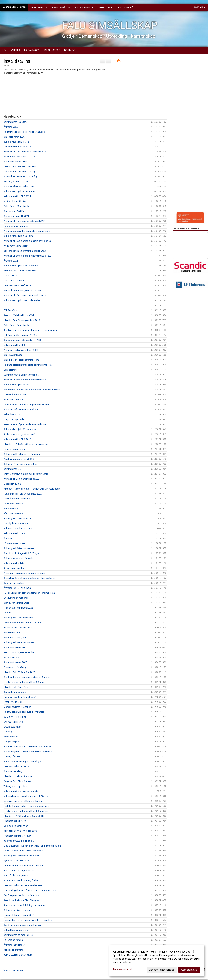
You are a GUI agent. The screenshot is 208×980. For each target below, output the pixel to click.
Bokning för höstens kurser (17, 910)
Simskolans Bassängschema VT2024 (22, 290)
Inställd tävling (17, 61)
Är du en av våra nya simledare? (20, 434)
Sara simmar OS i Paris (15, 211)
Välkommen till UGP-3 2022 (17, 439)
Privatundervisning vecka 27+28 (19, 157)
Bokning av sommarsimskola (18, 558)
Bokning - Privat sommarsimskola (21, 464)
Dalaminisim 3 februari (15, 281)
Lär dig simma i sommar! (16, 226)
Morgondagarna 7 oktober (17, 707)
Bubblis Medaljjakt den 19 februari (21, 266)
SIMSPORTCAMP (12, 657)
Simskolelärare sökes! (15, 692)
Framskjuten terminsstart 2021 (19, 608)
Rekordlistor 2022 (13, 414)
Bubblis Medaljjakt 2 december (19, 191)
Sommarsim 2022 (12, 469)
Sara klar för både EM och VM (19, 315)
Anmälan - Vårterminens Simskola (21, 409)
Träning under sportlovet (16, 786)
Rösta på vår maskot (14, 568)
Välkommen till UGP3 (14, 533)
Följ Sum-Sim (10, 310)
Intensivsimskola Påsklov (16, 766)
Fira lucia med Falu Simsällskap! (20, 697)
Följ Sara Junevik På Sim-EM (18, 528)
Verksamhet (39, 8)
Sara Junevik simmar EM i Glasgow (21, 900)
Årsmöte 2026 (11, 127)
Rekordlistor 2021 (13, 509)
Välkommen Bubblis (14, 563)
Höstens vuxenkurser (14, 449)
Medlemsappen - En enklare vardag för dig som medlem (32, 846)
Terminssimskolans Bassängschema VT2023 (26, 404)
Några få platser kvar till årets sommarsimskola (28, 365)
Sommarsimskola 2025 (15, 162)
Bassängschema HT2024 (16, 216)
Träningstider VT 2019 (15, 821)
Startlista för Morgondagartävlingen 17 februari (27, 677)
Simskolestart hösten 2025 (17, 147)
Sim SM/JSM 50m (13, 355)
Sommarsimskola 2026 (15, 122)
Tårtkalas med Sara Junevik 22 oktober (23, 866)
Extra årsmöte (11, 370)
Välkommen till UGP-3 (14, 345)
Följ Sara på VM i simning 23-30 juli (21, 335)
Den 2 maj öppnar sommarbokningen (23, 925)
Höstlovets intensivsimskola (18, 628)
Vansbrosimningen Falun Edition (20, 652)
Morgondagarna (12, 742)
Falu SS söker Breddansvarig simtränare (24, 712)
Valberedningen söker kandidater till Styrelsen (27, 796)
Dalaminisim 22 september (17, 206)
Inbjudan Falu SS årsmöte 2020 (19, 672)
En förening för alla (13, 940)
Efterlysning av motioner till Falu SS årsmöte (26, 682)
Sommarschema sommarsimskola (21, 375)
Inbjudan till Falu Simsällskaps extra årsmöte (26, 444)
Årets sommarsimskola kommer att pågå (24, 573)
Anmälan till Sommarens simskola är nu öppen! (27, 241)
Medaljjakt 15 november (16, 523)
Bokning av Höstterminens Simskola (22, 454)
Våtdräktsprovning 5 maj (16, 930)
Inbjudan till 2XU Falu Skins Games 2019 (24, 816)
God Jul (8, 613)
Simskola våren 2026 (14, 137)
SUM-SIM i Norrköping (15, 717)
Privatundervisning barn (15, 637)
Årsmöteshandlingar (14, 771)
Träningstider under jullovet (17, 836)
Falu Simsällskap (14, 8)
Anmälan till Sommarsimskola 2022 (21, 479)
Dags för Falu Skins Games (17, 781)
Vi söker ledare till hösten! (17, 201)
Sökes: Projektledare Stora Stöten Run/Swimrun (28, 752)
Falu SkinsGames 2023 (15, 400)
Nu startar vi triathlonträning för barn (22, 880)
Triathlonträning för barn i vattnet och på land (26, 806)
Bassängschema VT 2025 (16, 181)
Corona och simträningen (16, 667)
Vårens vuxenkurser (13, 514)
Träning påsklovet (13, 756)
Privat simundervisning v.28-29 (19, 459)
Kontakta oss (10, 276)
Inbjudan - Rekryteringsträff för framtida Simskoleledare (32, 489)
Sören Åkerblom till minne (17, 499)
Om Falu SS (106, 8)
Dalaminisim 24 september (17, 325)
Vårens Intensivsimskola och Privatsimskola (26, 474)
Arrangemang (84, 8)
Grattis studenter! (12, 727)
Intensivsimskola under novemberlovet (23, 885)
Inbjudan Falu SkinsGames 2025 (20, 167)
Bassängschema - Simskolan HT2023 (23, 340)
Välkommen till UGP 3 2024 (17, 196)
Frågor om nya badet (14, 419)
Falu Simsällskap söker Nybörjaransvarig (24, 132)
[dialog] (157, 961)
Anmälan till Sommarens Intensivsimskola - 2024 (28, 256)
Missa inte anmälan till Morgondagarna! (24, 801)
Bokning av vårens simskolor (18, 519)
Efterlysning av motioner (16, 598)
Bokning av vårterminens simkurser (21, 856)
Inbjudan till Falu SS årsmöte (18, 776)
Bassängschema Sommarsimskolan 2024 (25, 251)
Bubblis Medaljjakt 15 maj (17, 385)
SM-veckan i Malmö (14, 722)
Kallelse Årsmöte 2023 (15, 395)
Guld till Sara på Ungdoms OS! (19, 870)
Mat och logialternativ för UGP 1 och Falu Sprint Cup (30, 890)
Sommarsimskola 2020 (15, 647)
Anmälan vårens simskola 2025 (19, 186)
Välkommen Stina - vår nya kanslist (21, 791)
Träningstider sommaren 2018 (19, 915)
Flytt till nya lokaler (13, 702)
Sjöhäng (8, 732)
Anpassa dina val (122, 969)
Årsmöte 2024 (11, 261)
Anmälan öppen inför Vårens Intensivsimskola (27, 231)
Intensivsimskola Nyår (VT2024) (20, 286)
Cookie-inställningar (13, 970)
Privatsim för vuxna (13, 633)
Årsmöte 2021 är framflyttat (17, 588)
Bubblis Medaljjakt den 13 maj (19, 236)
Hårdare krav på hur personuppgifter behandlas (28, 920)
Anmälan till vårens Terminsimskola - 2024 (25, 295)
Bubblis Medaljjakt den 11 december (22, 300)
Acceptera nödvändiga (162, 970)
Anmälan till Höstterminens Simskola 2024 (25, 221)
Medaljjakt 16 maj (12, 484)
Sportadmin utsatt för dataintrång (21, 176)
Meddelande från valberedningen (20, 171)
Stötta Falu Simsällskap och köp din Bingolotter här (30, 578)
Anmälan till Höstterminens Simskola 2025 (25, 152)
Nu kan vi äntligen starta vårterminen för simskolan (29, 593)
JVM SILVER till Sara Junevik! (18, 955)
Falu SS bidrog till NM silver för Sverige (23, 851)
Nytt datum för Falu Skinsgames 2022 (23, 494)
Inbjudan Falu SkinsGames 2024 (20, 271)
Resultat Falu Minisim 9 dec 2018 (20, 831)
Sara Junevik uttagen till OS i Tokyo (21, 553)
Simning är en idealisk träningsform (22, 360)
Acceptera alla (189, 970)
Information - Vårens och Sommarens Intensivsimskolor (32, 390)
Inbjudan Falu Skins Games (17, 687)
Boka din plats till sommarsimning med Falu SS (27, 747)
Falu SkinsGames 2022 (15, 504)
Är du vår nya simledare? (16, 246)
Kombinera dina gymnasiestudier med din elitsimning (31, 330)
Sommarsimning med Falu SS (19, 935)
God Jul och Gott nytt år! (16, 826)
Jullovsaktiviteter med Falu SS (19, 841)
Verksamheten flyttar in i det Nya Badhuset (25, 424)
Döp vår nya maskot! (14, 583)
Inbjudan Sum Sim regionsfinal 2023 (22, 320)
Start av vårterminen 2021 (16, 603)
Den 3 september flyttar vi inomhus (21, 895)
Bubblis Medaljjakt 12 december (20, 429)
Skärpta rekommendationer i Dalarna (22, 623)
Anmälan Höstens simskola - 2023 (21, 350)
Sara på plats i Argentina (16, 875)
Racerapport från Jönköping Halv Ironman (25, 905)
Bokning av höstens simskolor (19, 548)
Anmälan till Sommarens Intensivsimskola (25, 380)
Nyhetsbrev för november (16, 861)
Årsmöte (8, 538)
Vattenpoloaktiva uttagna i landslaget (23, 761)
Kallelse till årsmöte (13, 950)
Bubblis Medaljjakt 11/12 (16, 142)
